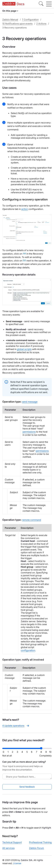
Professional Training (40, 842)
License (17, 863)
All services (8, 848)
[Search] (41, 4)
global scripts (24, 349)
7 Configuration (30, 20)
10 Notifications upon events (17, 24)
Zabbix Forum (37, 848)
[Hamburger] (49, 4)
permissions (29, 432)
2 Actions (41, 24)
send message (30, 402)
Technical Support (12, 842)
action (25, 209)
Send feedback (27, 787)
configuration (28, 650)
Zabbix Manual (10, 20)
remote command (32, 520)
